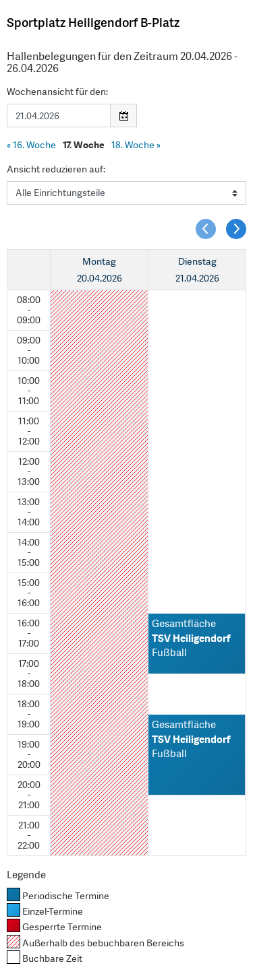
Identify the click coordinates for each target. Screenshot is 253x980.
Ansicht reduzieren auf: (56, 169)
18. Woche (136, 145)
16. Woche (31, 145)
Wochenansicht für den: (57, 92)
